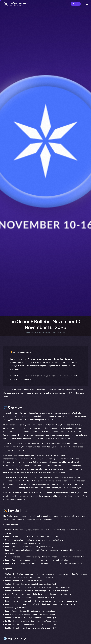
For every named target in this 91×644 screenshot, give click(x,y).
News (55, 333)
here (38, 379)
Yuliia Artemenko (32, 333)
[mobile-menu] (86, 4)
